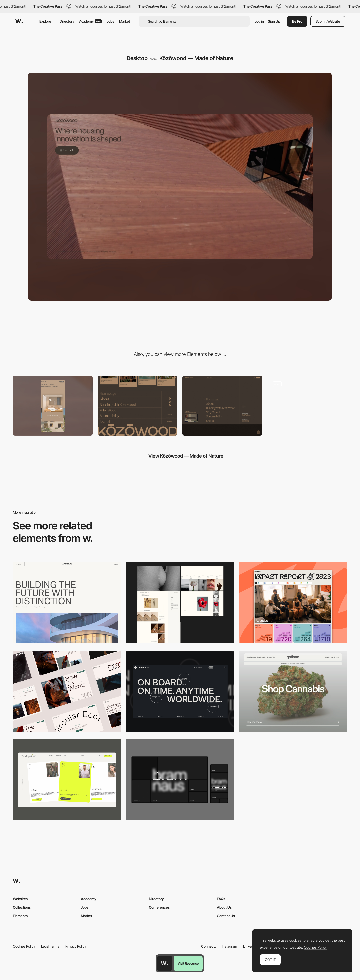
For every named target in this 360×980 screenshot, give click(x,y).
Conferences (159, 907)
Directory (67, 21)
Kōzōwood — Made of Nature (196, 58)
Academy (90, 21)
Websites (20, 899)
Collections (22, 907)
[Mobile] (53, 406)
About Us (224, 907)
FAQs (221, 899)
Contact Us (226, 916)
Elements (20, 916)
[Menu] (222, 406)
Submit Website (328, 21)
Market (125, 21)
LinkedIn (250, 946)
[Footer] (138, 406)
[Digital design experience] (307, 406)
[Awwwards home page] (165, 963)
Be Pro (297, 21)
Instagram (230, 946)
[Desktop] (67, 603)
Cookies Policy (24, 946)
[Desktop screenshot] (180, 603)
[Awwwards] (19, 21)
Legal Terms (50, 946)
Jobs (110, 21)
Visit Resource (188, 963)
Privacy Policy (76, 946)
